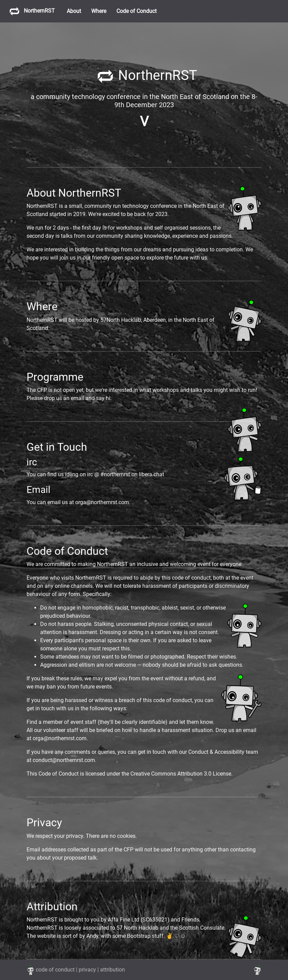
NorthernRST (30, 11)
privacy (87, 970)
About (74, 11)
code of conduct (55, 970)
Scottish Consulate (202, 928)
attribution (113, 970)
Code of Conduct (137, 11)
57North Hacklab (121, 320)
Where (99, 11)
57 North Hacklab (137, 928)
